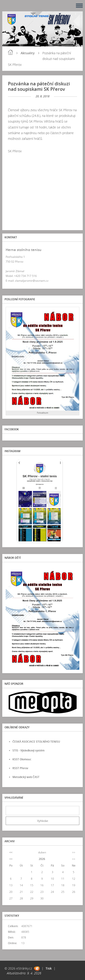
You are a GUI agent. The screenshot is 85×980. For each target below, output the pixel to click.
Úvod (10, 52)
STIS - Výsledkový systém (28, 750)
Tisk (49, 968)
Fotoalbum (43, 413)
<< (11, 852)
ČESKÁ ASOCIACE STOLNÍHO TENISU (36, 742)
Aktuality (28, 53)
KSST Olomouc (22, 759)
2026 (42, 859)
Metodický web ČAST (26, 777)
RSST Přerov (20, 768)
